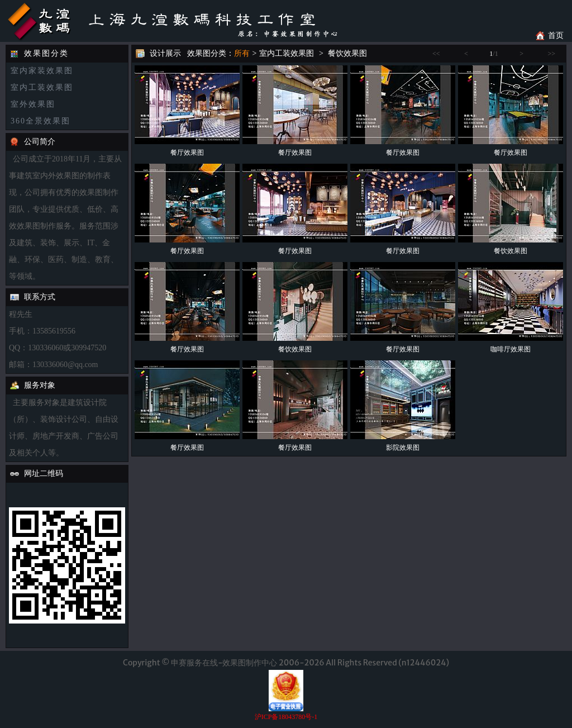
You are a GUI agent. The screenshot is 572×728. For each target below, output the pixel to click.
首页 (556, 35)
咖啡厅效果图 (511, 349)
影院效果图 (403, 448)
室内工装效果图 (42, 87)
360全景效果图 (40, 121)
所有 (242, 53)
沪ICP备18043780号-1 (286, 717)
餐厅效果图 (187, 153)
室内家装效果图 (42, 71)
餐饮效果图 (347, 53)
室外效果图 (33, 104)
